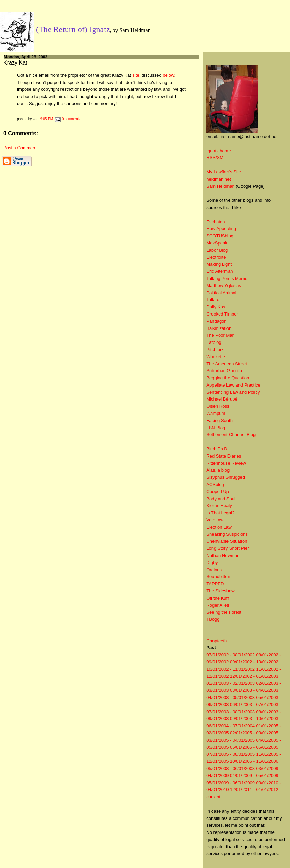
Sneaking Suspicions (227, 534)
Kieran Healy (219, 506)
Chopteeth (217, 641)
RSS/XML (216, 158)
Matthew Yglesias (224, 286)
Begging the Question (228, 378)
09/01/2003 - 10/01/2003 (254, 719)
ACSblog (215, 484)
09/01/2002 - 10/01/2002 (254, 662)
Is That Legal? (220, 513)
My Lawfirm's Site (224, 172)
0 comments (71, 119)
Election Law (219, 527)
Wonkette (216, 357)
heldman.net (219, 179)
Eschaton (216, 222)
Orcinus (214, 570)
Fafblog (214, 342)
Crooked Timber (222, 314)
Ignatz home (219, 151)
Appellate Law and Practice (233, 385)
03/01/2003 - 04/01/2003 (254, 690)
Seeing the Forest (224, 612)
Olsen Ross (218, 406)
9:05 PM (47, 119)
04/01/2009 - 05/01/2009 (254, 776)
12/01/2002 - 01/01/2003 (254, 676)
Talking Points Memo (227, 278)
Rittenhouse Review (226, 463)
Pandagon (216, 321)
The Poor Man (220, 335)
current (213, 797)
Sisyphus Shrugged (226, 477)
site (136, 75)
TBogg (213, 619)
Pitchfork (215, 349)
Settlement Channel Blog (231, 435)
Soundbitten (218, 577)
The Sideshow (220, 591)
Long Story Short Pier (227, 548)
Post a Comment (20, 148)
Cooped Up (218, 492)
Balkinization (219, 328)
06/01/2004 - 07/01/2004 (231, 726)
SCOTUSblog (220, 236)
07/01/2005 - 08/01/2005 (231, 754)
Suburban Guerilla (224, 371)
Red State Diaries (224, 456)
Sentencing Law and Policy (233, 392)
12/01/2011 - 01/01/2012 (254, 790)
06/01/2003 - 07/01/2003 (254, 705)
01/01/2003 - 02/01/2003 (231, 683)
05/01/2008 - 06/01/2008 (231, 768)
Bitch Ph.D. (217, 449)
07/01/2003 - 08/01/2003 (231, 712)
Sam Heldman (220, 186)
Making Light (219, 264)
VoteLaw (215, 520)
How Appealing (221, 229)
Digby (212, 563)
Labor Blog (217, 250)
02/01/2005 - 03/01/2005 (254, 733)
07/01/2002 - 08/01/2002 (231, 655)
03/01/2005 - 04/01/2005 (231, 740)
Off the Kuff (217, 598)
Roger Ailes (218, 605)
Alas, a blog (218, 470)
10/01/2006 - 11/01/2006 (254, 761)
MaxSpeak (217, 243)
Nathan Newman (223, 555)
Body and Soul (221, 499)
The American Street (227, 364)
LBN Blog (216, 428)
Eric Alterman (219, 271)
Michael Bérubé (222, 399)
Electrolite (216, 257)
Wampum (216, 413)
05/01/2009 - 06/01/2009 (231, 783)
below (168, 75)
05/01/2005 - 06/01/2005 (254, 747)
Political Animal (221, 293)
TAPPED (215, 584)
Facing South (219, 421)
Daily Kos (216, 307)
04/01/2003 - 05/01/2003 (231, 697)
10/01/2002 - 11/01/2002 (231, 669)
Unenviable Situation (227, 541)
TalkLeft (214, 300)
